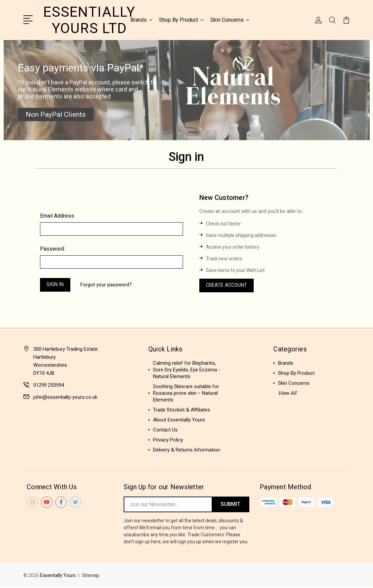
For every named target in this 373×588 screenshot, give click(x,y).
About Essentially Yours (179, 420)
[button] (56, 114)
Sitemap (91, 577)
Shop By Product (181, 20)
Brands (141, 20)
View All (287, 393)
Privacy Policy (168, 440)
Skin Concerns (230, 20)
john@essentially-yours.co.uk (65, 397)
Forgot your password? (107, 285)
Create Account (227, 285)
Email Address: (57, 215)
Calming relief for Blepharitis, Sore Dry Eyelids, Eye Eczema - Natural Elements (187, 370)
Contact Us (165, 430)
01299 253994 (49, 385)
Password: (52, 248)
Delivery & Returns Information (186, 450)
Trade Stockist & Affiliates (181, 410)
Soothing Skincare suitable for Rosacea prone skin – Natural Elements (186, 393)
